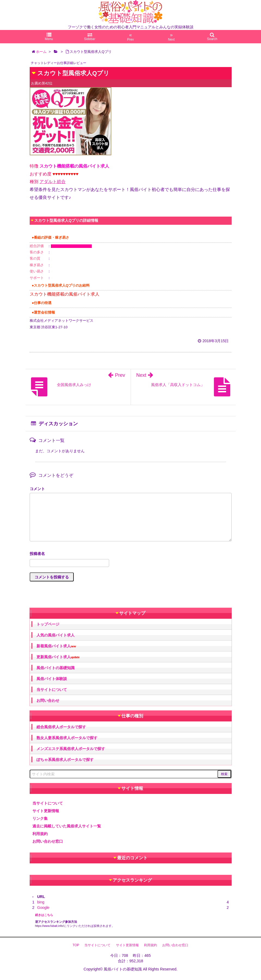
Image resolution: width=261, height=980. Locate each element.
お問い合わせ (48, 700)
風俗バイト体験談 (52, 679)
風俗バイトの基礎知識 (56, 668)
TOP (76, 945)
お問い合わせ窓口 (48, 841)
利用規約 (40, 834)
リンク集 (40, 818)
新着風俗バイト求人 (56, 646)
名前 (131, 554)
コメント (37, 489)
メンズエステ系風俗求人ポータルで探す (71, 749)
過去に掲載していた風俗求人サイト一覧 (67, 826)
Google (43, 908)
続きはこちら (44, 915)
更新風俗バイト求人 (58, 657)
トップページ (48, 624)
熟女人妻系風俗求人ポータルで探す (67, 738)
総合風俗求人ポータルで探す (61, 727)
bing (41, 902)
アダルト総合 (53, 182)
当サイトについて (52, 690)
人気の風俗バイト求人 (56, 635)
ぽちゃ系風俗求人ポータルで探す (65, 760)
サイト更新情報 (46, 811)
